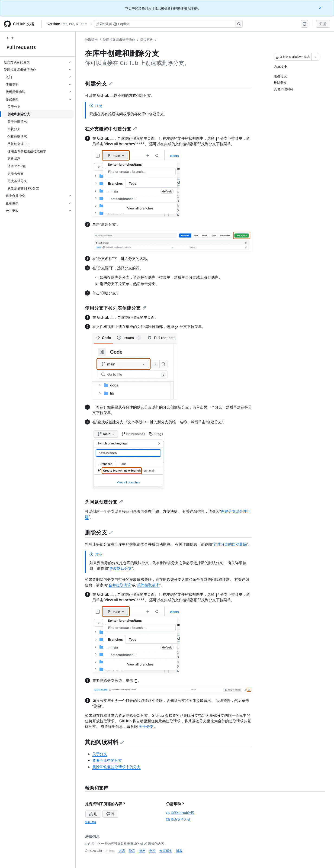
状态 (142, 851)
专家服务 (166, 851)
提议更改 (147, 40)
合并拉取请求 (120, 585)
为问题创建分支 (104, 502)
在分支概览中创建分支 (111, 129)
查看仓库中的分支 (107, 760)
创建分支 (99, 83)
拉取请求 (91, 40)
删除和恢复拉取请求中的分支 (116, 767)
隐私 (132, 851)
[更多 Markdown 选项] (315, 57)
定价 (152, 851)
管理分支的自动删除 (230, 544)
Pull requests (21, 47)
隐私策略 (90, 822)
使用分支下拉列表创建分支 (116, 308)
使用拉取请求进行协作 (119, 40)
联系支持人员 (178, 819)
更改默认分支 (121, 568)
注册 (323, 24)
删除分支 (99, 532)
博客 (179, 851)
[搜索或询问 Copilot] (168, 24)
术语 (122, 851)
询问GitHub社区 (180, 813)
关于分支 (146, 727)
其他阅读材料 (104, 742)
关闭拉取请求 (148, 585)
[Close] (321, 8)
